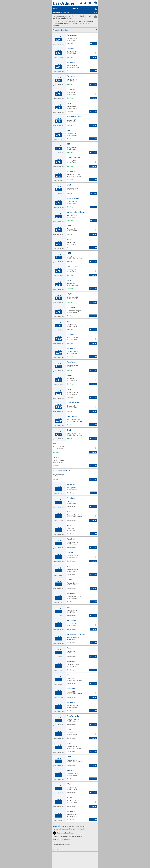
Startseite (56, 826)
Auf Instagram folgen (76, 837)
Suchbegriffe (64, 826)
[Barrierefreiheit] (96, 3)
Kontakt (72, 826)
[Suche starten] (81, 3)
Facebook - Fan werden (60, 837)
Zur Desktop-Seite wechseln (62, 844)
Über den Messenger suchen (62, 840)
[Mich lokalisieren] (75, 30)
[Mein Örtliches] (86, 3)
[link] (96, 17)
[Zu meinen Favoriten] (90, 3)
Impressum (56, 829)
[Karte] (95, 9)
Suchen (56, 849)
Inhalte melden (80, 826)
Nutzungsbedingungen (68, 829)
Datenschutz (81, 829)
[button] (63, 833)
